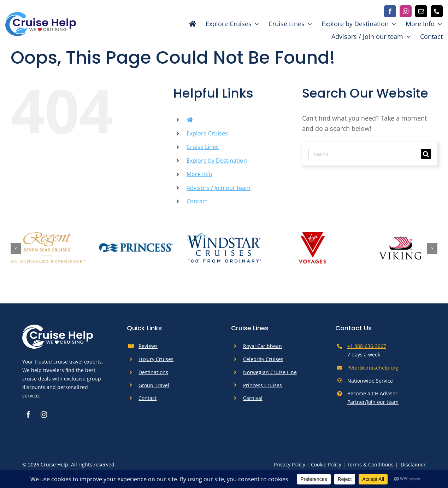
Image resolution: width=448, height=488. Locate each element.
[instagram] (406, 11)
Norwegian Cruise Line (270, 372)
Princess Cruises (263, 385)
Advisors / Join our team (219, 188)
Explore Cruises (207, 133)
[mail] (421, 11)
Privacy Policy (290, 464)
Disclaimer (413, 464)
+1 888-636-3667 (367, 346)
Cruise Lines (203, 147)
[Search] (426, 154)
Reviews (148, 346)
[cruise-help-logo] (41, 15)
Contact (197, 201)
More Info (199, 174)
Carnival (253, 398)
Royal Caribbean (263, 346)
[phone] (437, 11)
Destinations (153, 372)
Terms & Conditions (370, 464)
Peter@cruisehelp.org (373, 368)
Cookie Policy (326, 464)
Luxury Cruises (156, 359)
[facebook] (390, 11)
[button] (16, 249)
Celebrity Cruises (263, 359)
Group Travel (154, 385)
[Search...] (365, 154)
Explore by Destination (217, 161)
